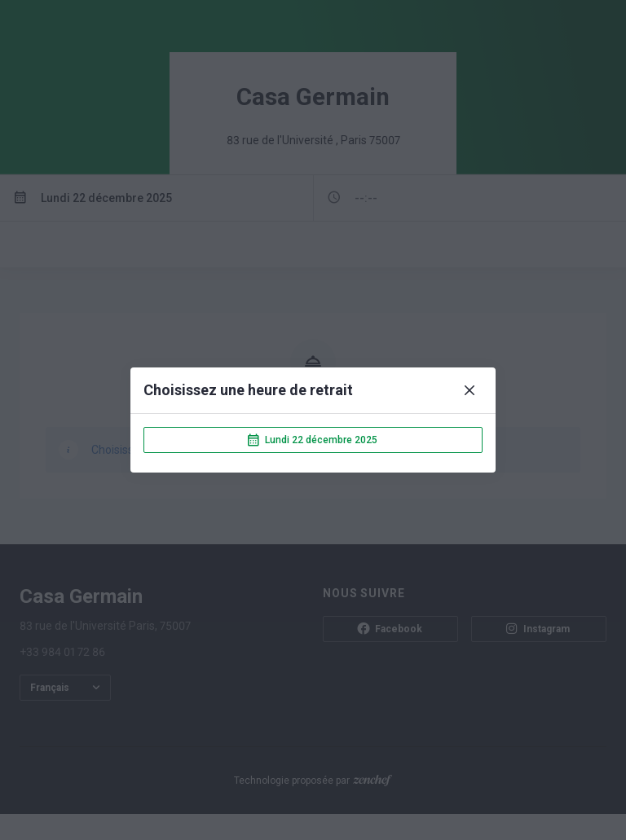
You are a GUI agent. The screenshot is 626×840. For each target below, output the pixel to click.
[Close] (469, 390)
